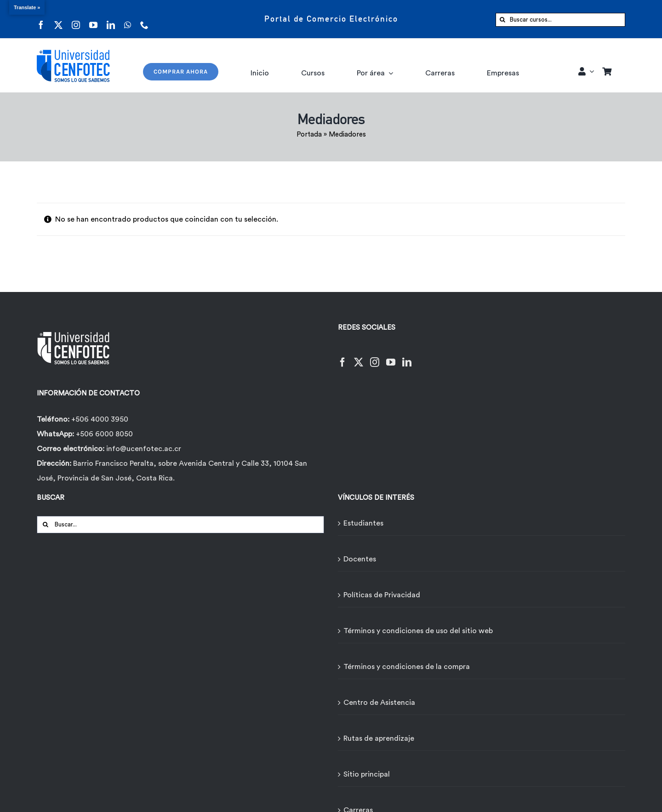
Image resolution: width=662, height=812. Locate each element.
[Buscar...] (180, 525)
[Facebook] (342, 357)
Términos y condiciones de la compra (407, 667)
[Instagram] (375, 357)
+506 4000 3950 (100, 419)
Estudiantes (363, 523)
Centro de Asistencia (379, 703)
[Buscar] (502, 20)
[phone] (144, 19)
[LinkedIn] (407, 357)
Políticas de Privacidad (382, 595)
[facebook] (41, 19)
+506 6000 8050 (103, 434)
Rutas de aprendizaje (379, 738)
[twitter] (58, 19)
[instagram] (76, 19)
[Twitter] (359, 357)
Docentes (360, 559)
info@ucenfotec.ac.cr (144, 449)
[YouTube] (391, 357)
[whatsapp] (128, 19)
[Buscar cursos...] (560, 20)
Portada (309, 134)
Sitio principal (367, 774)
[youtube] (93, 19)
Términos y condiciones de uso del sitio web (418, 631)
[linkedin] (111, 19)
